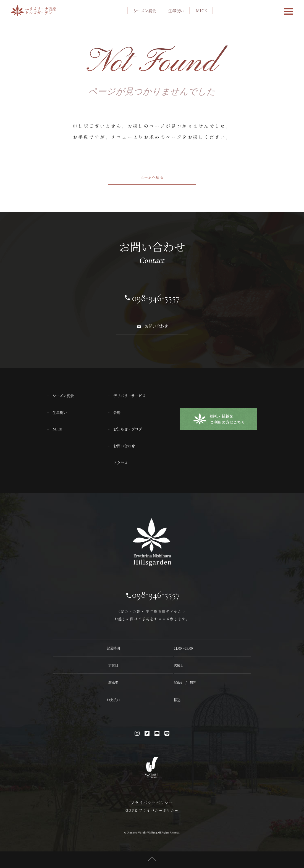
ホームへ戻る (152, 177)
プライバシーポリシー (152, 802)
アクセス (120, 462)
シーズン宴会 (145, 10)
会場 (117, 412)
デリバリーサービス (129, 395)
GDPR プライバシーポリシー (152, 810)
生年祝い (176, 10)
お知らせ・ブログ (128, 429)
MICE (201, 10)
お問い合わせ (156, 326)
